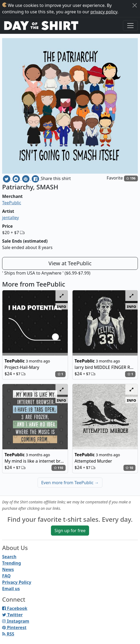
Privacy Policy (17, 582)
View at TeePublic (70, 263)
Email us (11, 589)
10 (129, 468)
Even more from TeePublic (70, 483)
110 (59, 468)
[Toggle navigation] (130, 26)
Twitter (12, 615)
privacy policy (104, 12)
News (8, 569)
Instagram (16, 621)
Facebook (15, 608)
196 (131, 178)
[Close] (135, 5)
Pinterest (14, 627)
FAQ (6, 576)
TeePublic (12, 203)
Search (9, 557)
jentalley (11, 218)
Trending (12, 563)
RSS (8, 634)
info (61, 306)
